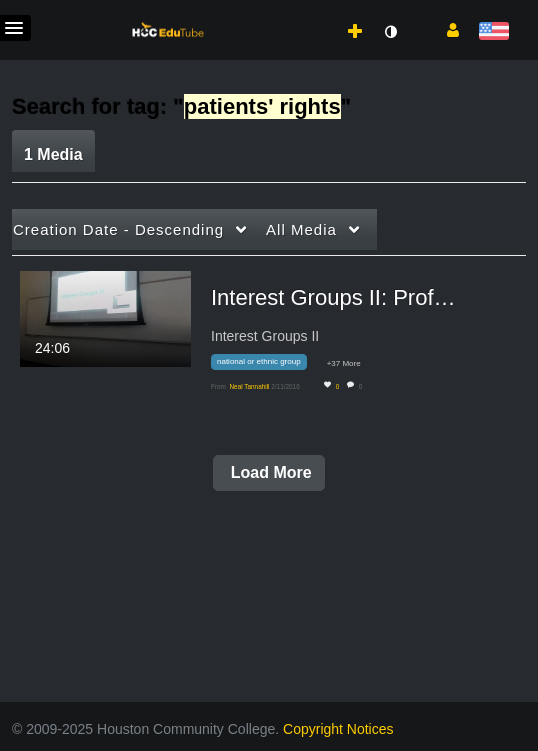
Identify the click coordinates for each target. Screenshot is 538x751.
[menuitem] (316, 11)
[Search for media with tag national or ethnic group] (266, 365)
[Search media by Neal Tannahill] (249, 386)
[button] (445, 29)
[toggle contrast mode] (390, 32)
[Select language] (493, 32)
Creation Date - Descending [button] (118, 229)
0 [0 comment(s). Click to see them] (362, 386)
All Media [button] (301, 229)
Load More (268, 472)
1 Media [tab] (53, 154)
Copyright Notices (338, 729)
